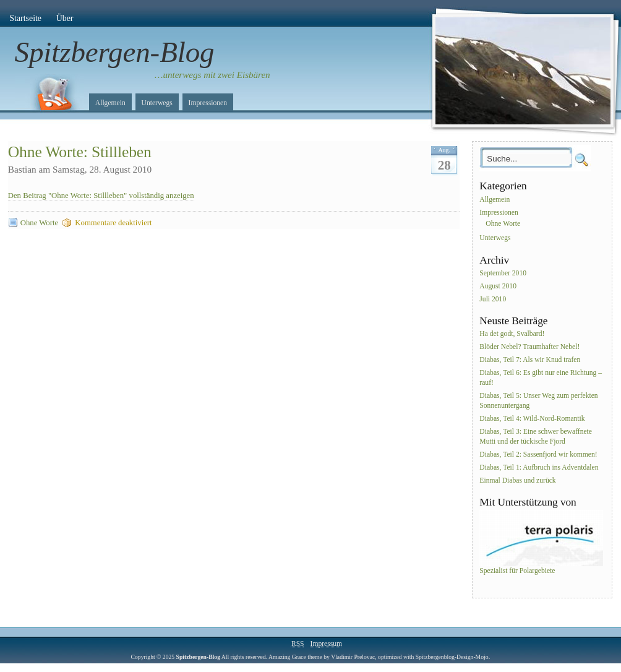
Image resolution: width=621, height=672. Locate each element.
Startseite (25, 18)
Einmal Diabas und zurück (517, 480)
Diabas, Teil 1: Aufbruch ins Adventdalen (539, 467)
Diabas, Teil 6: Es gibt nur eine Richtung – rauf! (541, 378)
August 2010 (498, 286)
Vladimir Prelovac (353, 657)
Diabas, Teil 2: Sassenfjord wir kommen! (538, 454)
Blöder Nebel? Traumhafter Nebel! (529, 347)
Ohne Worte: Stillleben (80, 152)
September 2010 (503, 273)
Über (65, 18)
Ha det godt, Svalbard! (512, 334)
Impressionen (208, 103)
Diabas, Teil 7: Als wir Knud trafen (530, 360)
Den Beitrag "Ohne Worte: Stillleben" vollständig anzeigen (101, 196)
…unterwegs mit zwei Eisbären (212, 75)
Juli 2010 (493, 299)
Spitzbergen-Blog (115, 52)
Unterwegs (157, 103)
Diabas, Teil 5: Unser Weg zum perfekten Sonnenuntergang (538, 401)
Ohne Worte (39, 223)
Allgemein (110, 103)
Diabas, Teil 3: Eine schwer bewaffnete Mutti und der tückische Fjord (536, 437)
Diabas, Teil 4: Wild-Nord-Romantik (532, 419)
